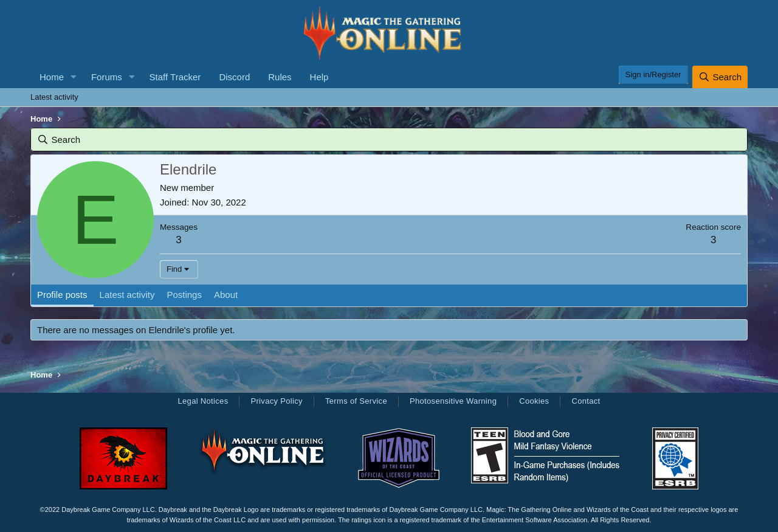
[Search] (720, 77)
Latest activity (54, 97)
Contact (586, 401)
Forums (107, 77)
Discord (234, 77)
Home (52, 77)
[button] (74, 77)
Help (319, 77)
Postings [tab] (184, 295)
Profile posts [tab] (62, 295)
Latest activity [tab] (127, 295)
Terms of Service (356, 401)
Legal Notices (203, 401)
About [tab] (226, 295)
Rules (280, 77)
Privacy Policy (276, 401)
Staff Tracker (175, 77)
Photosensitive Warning (453, 401)
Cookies (534, 401)
